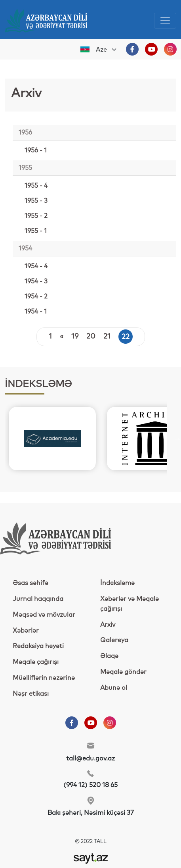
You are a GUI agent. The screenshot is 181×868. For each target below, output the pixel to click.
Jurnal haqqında (38, 599)
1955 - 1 (36, 231)
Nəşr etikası (31, 694)
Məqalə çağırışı (36, 662)
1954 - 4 (36, 266)
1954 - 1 (36, 312)
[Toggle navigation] (165, 21)
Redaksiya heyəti (38, 646)
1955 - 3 (36, 201)
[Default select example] (107, 50)
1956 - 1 (36, 150)
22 (126, 337)
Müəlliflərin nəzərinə (44, 678)
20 (91, 337)
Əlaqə (109, 656)
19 (75, 337)
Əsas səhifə (30, 583)
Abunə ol (114, 688)
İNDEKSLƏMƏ (38, 384)
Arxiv (108, 625)
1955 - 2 (36, 216)
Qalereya (114, 640)
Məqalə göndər (123, 672)
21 (107, 337)
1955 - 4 (36, 186)
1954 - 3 (36, 281)
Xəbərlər (26, 631)
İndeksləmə (117, 583)
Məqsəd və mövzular (44, 615)
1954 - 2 (36, 296)
